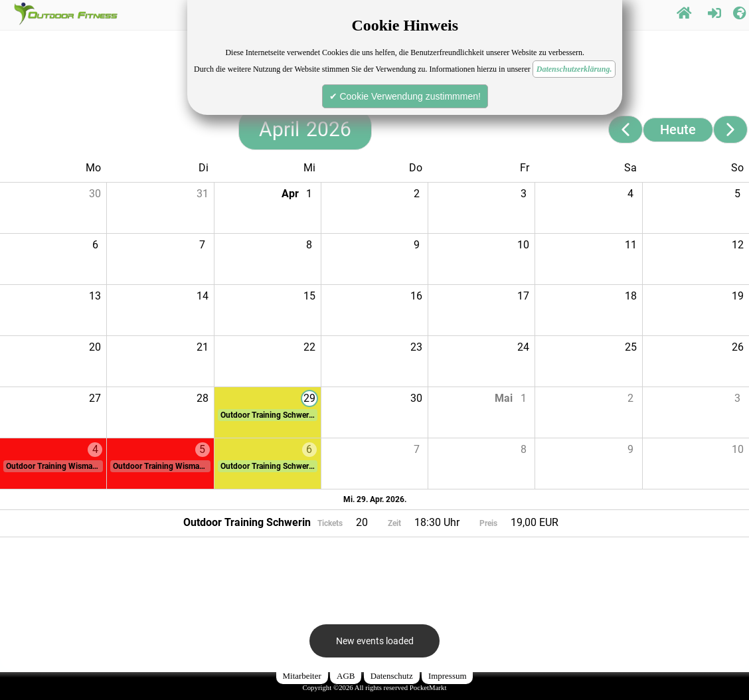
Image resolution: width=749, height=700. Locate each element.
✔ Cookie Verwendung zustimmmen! (405, 96)
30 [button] (95, 194)
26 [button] (738, 347)
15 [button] (309, 296)
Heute (678, 130)
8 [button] (309, 245)
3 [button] (524, 194)
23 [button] (416, 347)
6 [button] (95, 245)
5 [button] (737, 194)
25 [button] (631, 347)
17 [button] (523, 296)
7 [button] (202, 245)
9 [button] (417, 245)
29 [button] (309, 398)
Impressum (448, 676)
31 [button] (203, 194)
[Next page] (730, 130)
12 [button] (738, 245)
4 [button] (630, 194)
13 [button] (95, 296)
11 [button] (631, 245)
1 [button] (309, 194)
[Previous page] (625, 130)
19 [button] (738, 296)
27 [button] (95, 398)
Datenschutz (392, 676)
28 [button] (203, 398)
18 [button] (631, 296)
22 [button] (309, 347)
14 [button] (203, 296)
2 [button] (417, 194)
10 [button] (523, 245)
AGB (346, 676)
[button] (268, 415)
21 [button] (203, 347)
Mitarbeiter (302, 676)
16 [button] (416, 296)
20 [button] (95, 347)
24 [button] (523, 347)
